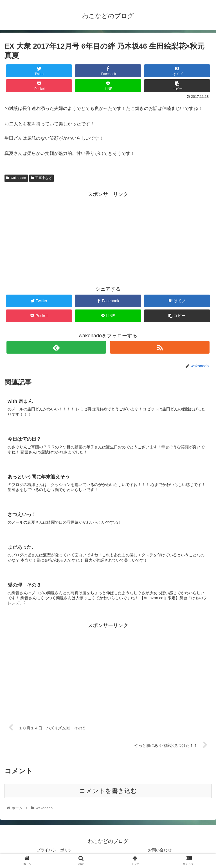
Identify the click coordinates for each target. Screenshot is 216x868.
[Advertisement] (108, 238)
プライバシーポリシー (56, 850)
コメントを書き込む (108, 791)
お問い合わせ (160, 850)
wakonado (16, 178)
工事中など (42, 178)
